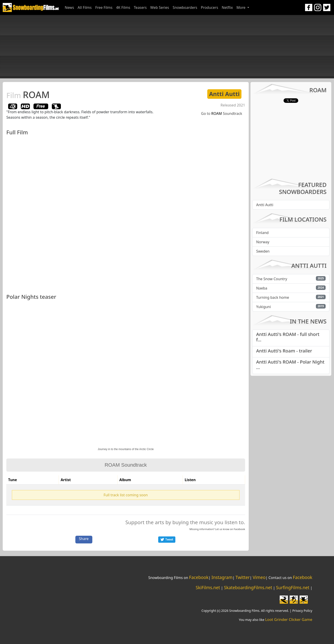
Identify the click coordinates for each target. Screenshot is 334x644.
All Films (85, 7)
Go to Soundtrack (222, 113)
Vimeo (259, 577)
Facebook (239, 529)
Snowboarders (185, 7)
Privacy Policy (302, 611)
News (69, 7)
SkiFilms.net (208, 587)
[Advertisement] (167, 47)
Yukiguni (264, 307)
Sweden (263, 251)
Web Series (160, 7)
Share (84, 539)
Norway (263, 242)
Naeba (262, 288)
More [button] (241, 7)
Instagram (222, 577)
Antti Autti (224, 94)
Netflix (227, 7)
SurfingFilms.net (293, 587)
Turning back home (273, 297)
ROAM (28, 95)
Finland (262, 233)
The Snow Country (272, 279)
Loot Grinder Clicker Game (289, 619)
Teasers (140, 7)
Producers (209, 7)
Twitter (243, 577)
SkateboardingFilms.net (248, 587)
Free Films (104, 7)
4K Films (123, 7)
